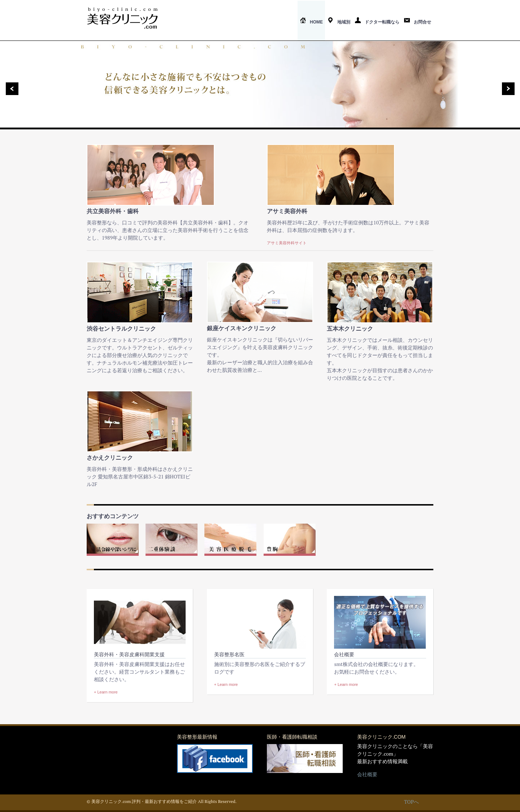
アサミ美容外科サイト (287, 243)
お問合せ (417, 22)
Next (511, 89)
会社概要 (367, 774)
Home (311, 22)
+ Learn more (106, 692)
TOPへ (411, 802)
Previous (9, 89)
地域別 (339, 22)
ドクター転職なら (377, 22)
